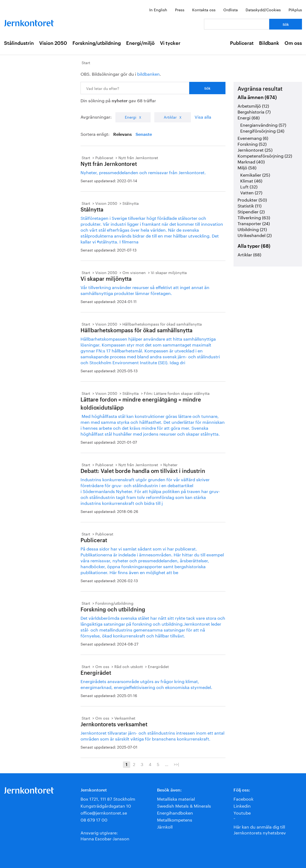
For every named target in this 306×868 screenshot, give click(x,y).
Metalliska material (176, 798)
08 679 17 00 (94, 819)
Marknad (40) (251, 161)
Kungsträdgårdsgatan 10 (106, 805)
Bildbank (269, 43)
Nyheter (170, 464)
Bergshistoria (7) (254, 111)
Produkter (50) (252, 199)
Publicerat (242, 43)
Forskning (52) (252, 143)
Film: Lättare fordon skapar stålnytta (177, 393)
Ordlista (231, 9)
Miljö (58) (247, 167)
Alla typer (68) (254, 246)
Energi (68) (249, 117)
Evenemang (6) (253, 138)
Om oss (293, 43)
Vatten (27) (251, 192)
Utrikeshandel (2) (255, 235)
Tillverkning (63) (254, 217)
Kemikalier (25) (255, 174)
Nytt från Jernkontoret (138, 157)
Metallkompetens (175, 819)
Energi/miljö (140, 43)
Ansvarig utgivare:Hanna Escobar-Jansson (105, 835)
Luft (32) (249, 186)
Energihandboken (175, 812)
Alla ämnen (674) (257, 97)
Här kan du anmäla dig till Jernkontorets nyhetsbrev (260, 829)
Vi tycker (170, 43)
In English (158, 9)
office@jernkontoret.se (104, 812)
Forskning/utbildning (97, 43)
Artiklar (170, 117)
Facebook (243, 798)
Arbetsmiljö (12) (253, 105)
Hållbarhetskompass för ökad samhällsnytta (162, 324)
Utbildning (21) (252, 229)
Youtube (242, 812)
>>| (176, 764)
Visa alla (203, 116)
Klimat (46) (251, 180)
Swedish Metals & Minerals (184, 805)
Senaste (144, 134)
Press (180, 9)
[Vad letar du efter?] (237, 24)
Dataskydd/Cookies (263, 9)
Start (86, 62)
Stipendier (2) (251, 211)
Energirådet (158, 666)
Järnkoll (165, 826)
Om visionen (134, 272)
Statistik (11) (249, 205)
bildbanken (148, 73)
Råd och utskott (129, 666)
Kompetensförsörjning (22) (265, 155)
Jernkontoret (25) (255, 149)
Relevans (123, 134)
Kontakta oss (204, 9)
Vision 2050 (53, 43)
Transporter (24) (254, 223)
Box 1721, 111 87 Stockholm (108, 798)
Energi (131, 117)
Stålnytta (131, 203)
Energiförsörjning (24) (262, 130)
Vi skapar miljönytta (169, 272)
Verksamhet (125, 718)
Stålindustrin (19, 43)
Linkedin (242, 805)
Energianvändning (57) (263, 124)
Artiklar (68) (249, 254)
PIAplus (295, 9)
